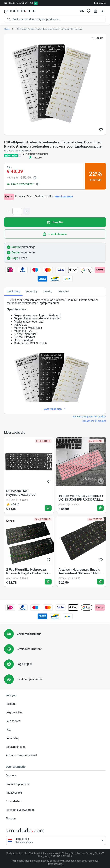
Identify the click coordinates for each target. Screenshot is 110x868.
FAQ (55, 730)
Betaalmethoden (55, 747)
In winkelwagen (55, 234)
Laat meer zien (55, 409)
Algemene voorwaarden (55, 810)
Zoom (98, 38)
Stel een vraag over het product (89, 416)
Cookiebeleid (55, 801)
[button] (56, 840)
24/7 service (100, 3)
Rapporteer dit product (94, 421)
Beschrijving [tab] (13, 291)
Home (7, 29)
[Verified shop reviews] (36, 3)
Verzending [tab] (31, 291)
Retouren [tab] (64, 291)
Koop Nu (55, 222)
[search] (59, 19)
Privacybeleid (55, 793)
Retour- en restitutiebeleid (55, 755)
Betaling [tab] (48, 291)
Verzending (55, 738)
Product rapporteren (55, 784)
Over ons (55, 775)
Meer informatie (64, 196)
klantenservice (55, 864)
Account (55, 704)
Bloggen (55, 818)
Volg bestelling (55, 712)
